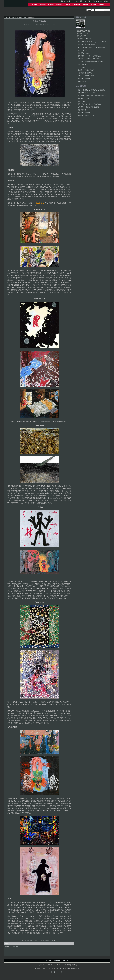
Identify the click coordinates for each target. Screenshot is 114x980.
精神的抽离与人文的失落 (85, 73)
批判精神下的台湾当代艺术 (86, 70)
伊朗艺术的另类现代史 (85, 79)
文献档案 (59, 5)
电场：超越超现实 (83, 81)
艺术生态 (102, 5)
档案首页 (35, 5)
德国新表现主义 (81, 36)
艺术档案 (8, 17)
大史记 (14, 17)
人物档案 (86, 5)
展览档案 (51, 5)
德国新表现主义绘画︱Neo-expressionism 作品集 (91, 31)
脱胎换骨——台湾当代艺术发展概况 (89, 59)
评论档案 (94, 5)
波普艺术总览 (82, 64)
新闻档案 (43, 5)
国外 (25, 17)
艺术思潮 (67, 5)
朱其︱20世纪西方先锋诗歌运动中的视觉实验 (91, 48)
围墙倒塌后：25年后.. (49, 940)
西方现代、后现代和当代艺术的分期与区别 (91, 62)
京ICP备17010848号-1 (57, 972)
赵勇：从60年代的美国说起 (86, 76)
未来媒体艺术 (76, 5)
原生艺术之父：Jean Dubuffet (86, 45)
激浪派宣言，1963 (32, 940)
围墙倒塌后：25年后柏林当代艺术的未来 (89, 38)
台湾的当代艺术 (83, 67)
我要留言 (16, 947)
